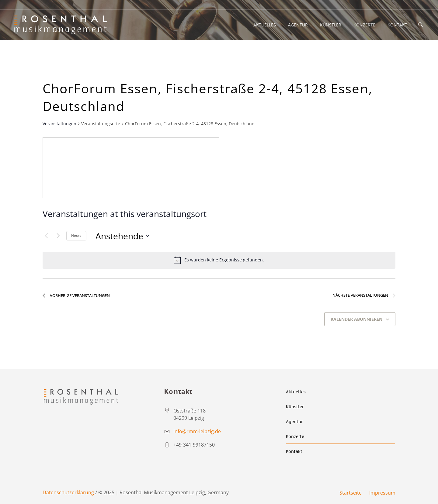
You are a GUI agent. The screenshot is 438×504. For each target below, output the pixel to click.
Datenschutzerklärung (68, 492)
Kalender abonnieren (356, 319)
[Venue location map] (131, 168)
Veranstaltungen (59, 124)
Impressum (382, 493)
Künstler (295, 407)
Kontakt (294, 451)
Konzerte (295, 437)
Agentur (294, 422)
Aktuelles (296, 392)
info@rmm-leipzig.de (197, 431)
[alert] (219, 260)
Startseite (351, 493)
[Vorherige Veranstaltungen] (46, 236)
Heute (76, 235)
